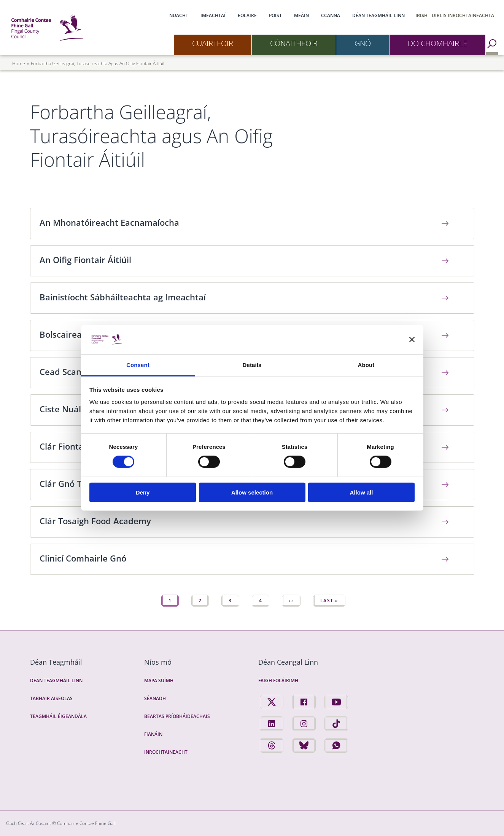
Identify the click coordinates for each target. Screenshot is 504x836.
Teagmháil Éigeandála (58, 716)
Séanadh (155, 698)
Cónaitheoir (294, 43)
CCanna (331, 15)
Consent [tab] (138, 365)
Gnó (363, 43)
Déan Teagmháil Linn (378, 15)
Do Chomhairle (437, 43)
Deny (143, 492)
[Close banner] (412, 340)
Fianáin (153, 734)
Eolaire (247, 15)
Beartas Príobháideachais (177, 716)
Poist (275, 15)
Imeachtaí (213, 15)
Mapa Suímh (159, 680)
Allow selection (252, 492)
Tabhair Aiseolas (51, 698)
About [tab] (366, 365)
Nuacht (179, 15)
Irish (421, 15)
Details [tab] (252, 365)
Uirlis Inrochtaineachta (463, 15)
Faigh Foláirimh (278, 680)
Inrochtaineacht (166, 752)
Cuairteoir (213, 43)
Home (19, 63)
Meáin (301, 15)
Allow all (362, 492)
